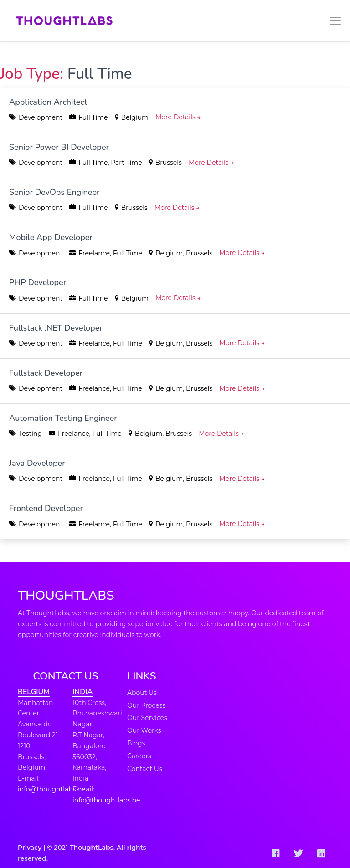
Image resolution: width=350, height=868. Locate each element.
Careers (139, 756)
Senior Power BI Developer (59, 147)
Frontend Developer (46, 508)
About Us (142, 693)
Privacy (30, 848)
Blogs (136, 743)
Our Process (146, 705)
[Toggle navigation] (333, 21)
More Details (178, 117)
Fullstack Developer (46, 373)
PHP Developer (38, 282)
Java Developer (37, 463)
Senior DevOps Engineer (54, 192)
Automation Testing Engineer (63, 418)
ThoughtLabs (92, 848)
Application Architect (48, 102)
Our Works (144, 730)
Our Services (147, 718)
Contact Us (145, 769)
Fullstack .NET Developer (56, 328)
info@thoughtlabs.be (52, 789)
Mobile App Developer (51, 237)
